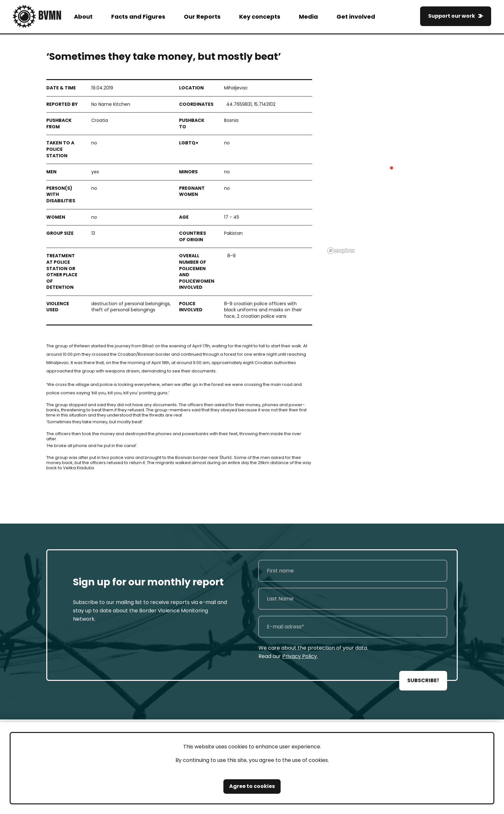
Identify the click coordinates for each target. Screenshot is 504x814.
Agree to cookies (252, 786)
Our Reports (202, 17)
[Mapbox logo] (341, 251)
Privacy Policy (300, 656)
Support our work (452, 16)
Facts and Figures (138, 17)
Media (308, 17)
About (83, 17)
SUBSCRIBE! (423, 680)
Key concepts (260, 17)
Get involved (356, 17)
